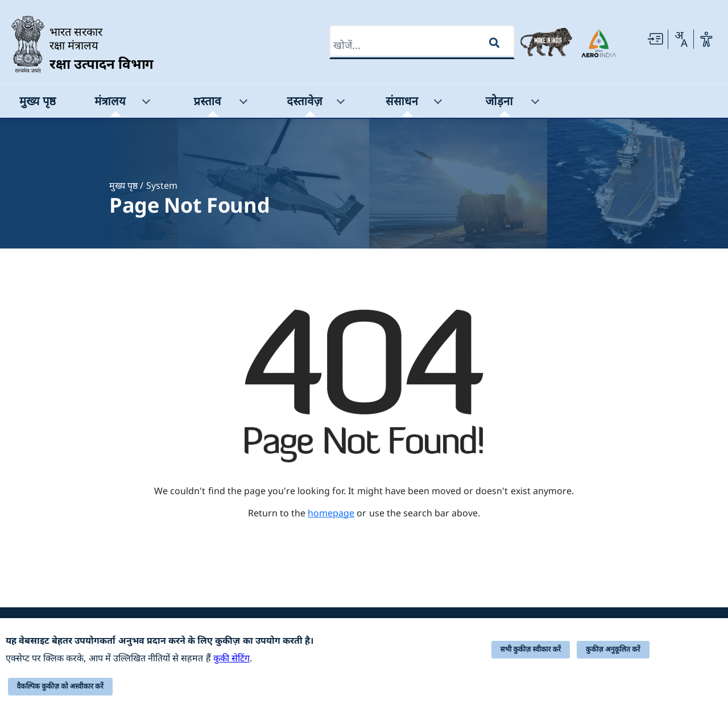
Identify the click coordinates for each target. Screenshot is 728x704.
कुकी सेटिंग (231, 658)
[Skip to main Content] (655, 39)
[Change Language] (681, 39)
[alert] (364, 661)
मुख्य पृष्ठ (123, 185)
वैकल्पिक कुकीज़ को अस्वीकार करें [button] (60, 686)
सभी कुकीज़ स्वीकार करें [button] (531, 649)
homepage (331, 513)
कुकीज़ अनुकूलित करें (613, 649)
